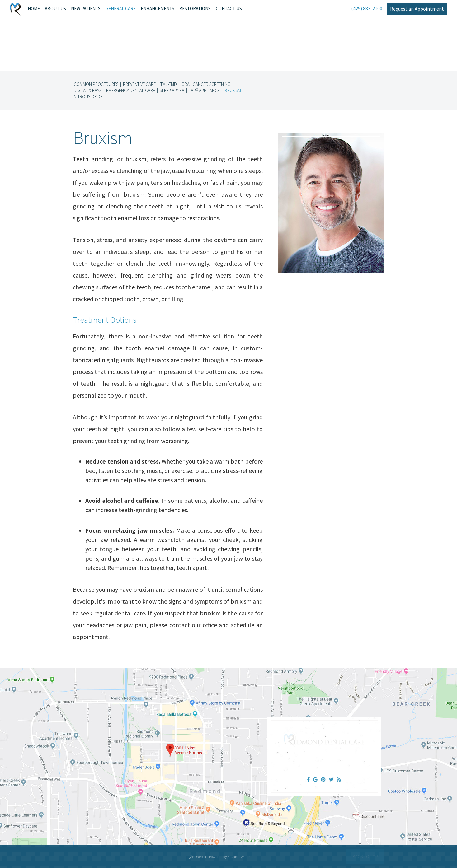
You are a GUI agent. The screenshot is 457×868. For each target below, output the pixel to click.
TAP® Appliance (204, 91)
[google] (315, 779)
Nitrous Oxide (88, 97)
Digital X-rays (88, 91)
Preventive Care (139, 84)
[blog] (339, 779)
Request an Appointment (417, 9)
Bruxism (233, 91)
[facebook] (309, 779)
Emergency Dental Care (131, 91)
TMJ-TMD (169, 84)
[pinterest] (323, 779)
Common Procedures (96, 84)
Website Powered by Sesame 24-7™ (220, 857)
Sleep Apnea (172, 91)
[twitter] (331, 779)
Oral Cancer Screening (206, 84)
